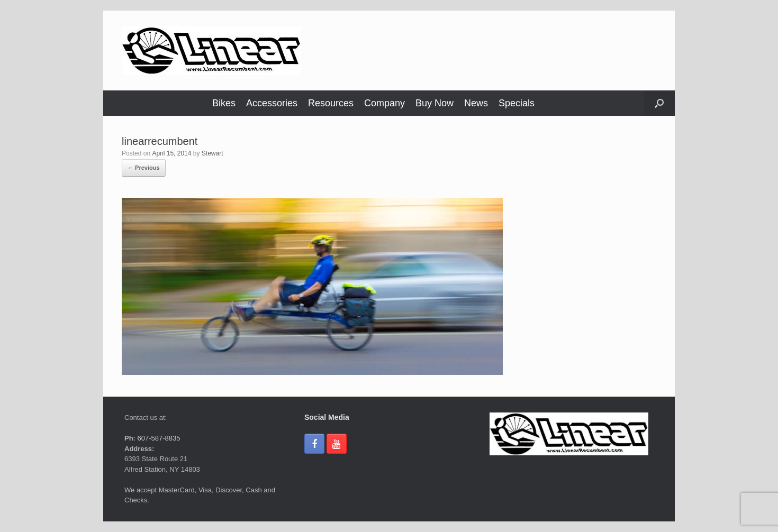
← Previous (144, 168)
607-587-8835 (158, 438)
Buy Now (435, 103)
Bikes (224, 103)
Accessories (272, 103)
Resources (331, 103)
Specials (517, 103)
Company (385, 103)
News (476, 103)
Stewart (212, 153)
